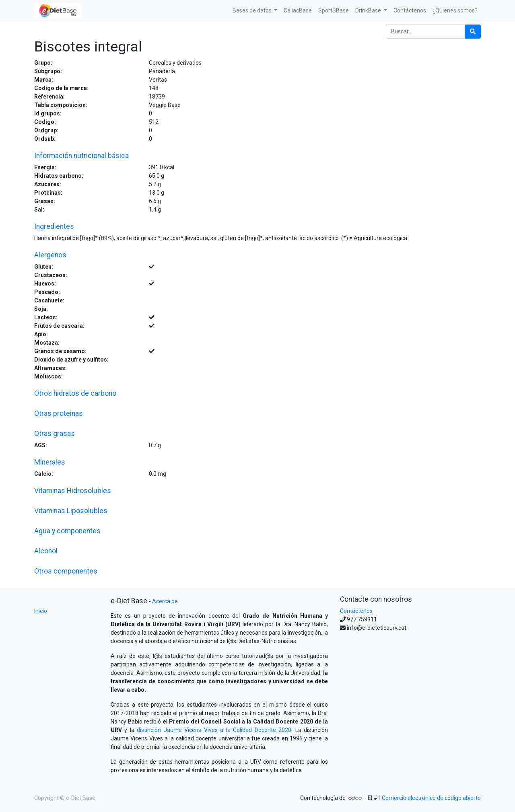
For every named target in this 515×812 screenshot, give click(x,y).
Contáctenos (356, 611)
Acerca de (165, 601)
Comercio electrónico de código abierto (431, 798)
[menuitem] (298, 11)
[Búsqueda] (473, 32)
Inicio (41, 611)
